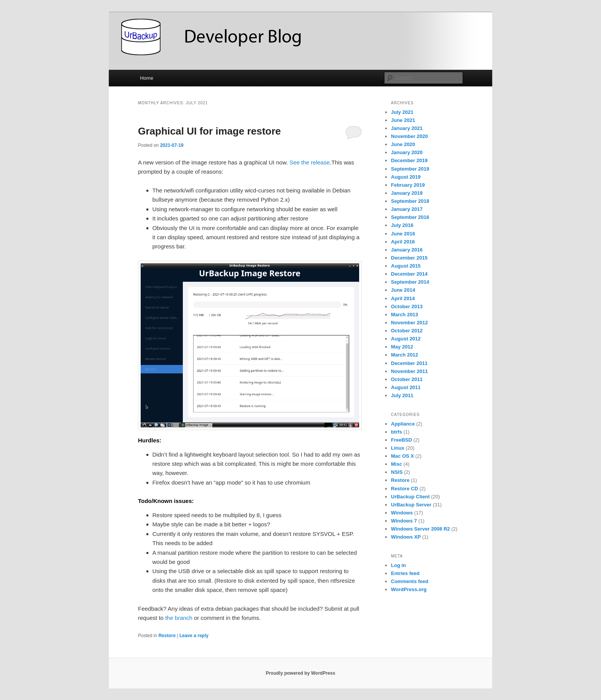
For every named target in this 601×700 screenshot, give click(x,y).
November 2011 (409, 371)
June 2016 (403, 234)
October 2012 (407, 331)
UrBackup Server (411, 505)
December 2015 (409, 258)
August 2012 (406, 339)
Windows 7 (404, 521)
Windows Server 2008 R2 (420, 529)
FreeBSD (401, 440)
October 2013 (407, 306)
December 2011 (409, 363)
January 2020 (407, 152)
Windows (402, 513)
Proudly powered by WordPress (300, 673)
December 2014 (409, 274)
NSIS (397, 472)
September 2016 (410, 217)
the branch (179, 618)
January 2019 (407, 193)
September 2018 (410, 201)
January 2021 (407, 128)
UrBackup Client (410, 497)
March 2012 (405, 355)
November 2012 (409, 323)
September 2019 (410, 169)
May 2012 (402, 347)
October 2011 (407, 379)
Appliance (403, 424)
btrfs (397, 432)
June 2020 (403, 144)
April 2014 (403, 298)
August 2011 (406, 387)
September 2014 (410, 282)
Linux (398, 448)
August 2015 (406, 266)
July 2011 (402, 395)
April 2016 (403, 242)
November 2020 (409, 136)
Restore (167, 636)
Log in (398, 565)
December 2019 (409, 160)
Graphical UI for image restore (209, 131)
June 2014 (403, 290)
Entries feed (405, 573)
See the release (310, 162)
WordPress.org (409, 589)
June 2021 (403, 120)
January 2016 (407, 250)
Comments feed (410, 581)
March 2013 (405, 315)
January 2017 (407, 209)
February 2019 (408, 185)
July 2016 (402, 225)
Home (147, 78)
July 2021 (402, 112)
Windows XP (406, 537)
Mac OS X (402, 456)
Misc (397, 464)
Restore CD (405, 489)
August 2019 (406, 177)
